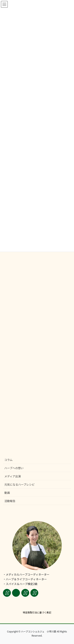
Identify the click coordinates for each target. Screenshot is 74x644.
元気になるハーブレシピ (19, 484)
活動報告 (10, 501)
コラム (8, 460)
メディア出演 (13, 476)
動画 (7, 493)
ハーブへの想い (14, 468)
